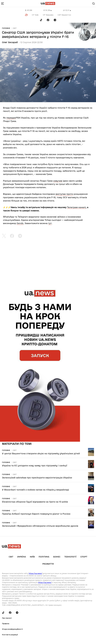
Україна (22, 557)
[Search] (93, 4)
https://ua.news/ (35, 573)
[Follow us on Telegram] (55, 20)
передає (11, 118)
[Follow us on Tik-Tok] (41, 20)
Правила (6, 624)
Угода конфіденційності (12, 629)
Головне (6, 28)
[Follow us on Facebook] (48, 20)
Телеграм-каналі (76, 207)
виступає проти (64, 194)
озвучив (58, 181)
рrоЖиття (48, 564)
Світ (15, 28)
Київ (32, 557)
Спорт (84, 557)
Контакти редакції (10, 635)
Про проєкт (7, 618)
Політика (44, 557)
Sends (20, 223)
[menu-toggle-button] (2, 4)
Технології (70, 557)
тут (50, 223)
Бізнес (57, 557)
